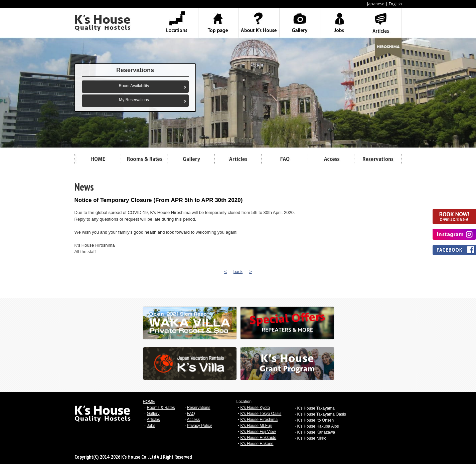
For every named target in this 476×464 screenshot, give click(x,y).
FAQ (191, 414)
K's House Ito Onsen (316, 420)
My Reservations (134, 100)
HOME (149, 402)
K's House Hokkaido (259, 438)
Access (194, 420)
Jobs (151, 426)
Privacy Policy (200, 426)
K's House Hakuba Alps (318, 426)
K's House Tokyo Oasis (261, 414)
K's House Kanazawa (316, 432)
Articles (153, 420)
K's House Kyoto (255, 408)
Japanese (376, 4)
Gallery (153, 414)
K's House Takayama (316, 408)
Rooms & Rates (161, 408)
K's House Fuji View (258, 432)
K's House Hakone (257, 444)
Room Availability (134, 86)
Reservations (199, 408)
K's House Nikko (312, 438)
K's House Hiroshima (259, 420)
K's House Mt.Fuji (256, 426)
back (238, 272)
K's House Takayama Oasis (322, 414)
